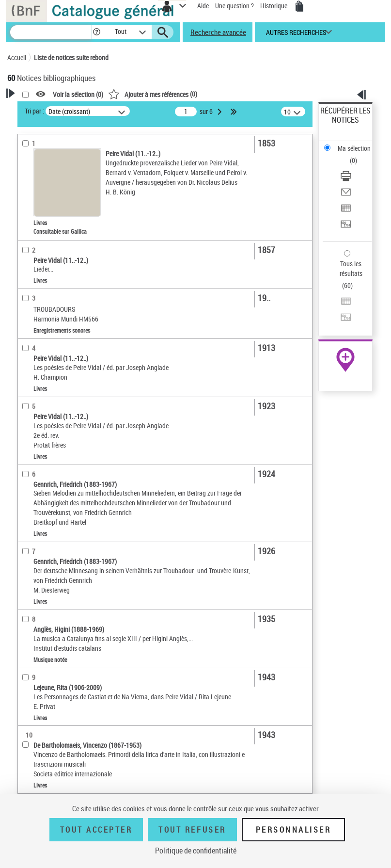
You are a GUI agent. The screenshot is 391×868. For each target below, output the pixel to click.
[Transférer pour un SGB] (346, 227)
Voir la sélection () (78, 94)
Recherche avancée (218, 32)
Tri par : (34, 111)
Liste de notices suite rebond (71, 57)
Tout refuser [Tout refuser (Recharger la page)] (192, 830)
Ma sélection (354, 148)
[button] (97, 32)
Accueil (17, 57)
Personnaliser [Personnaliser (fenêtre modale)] (294, 830)
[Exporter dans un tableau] (346, 211)
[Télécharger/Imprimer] (346, 179)
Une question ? (235, 6)
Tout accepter (96, 830)
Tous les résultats (351, 268)
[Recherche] (51, 32)
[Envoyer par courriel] (346, 195)
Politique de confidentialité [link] (196, 851)
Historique (274, 6)
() (153, 94)
